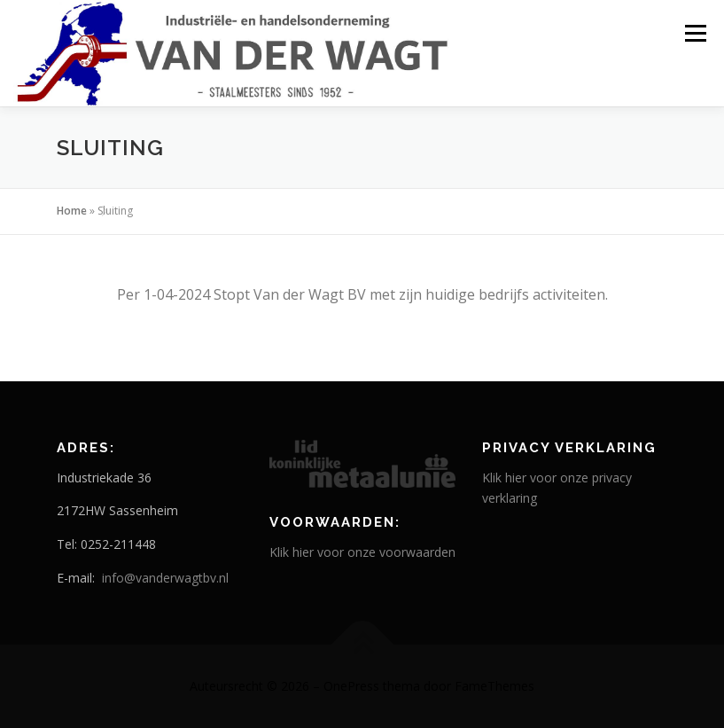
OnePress (351, 686)
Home (72, 211)
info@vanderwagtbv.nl (165, 578)
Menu (695, 33)
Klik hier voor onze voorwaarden (362, 552)
